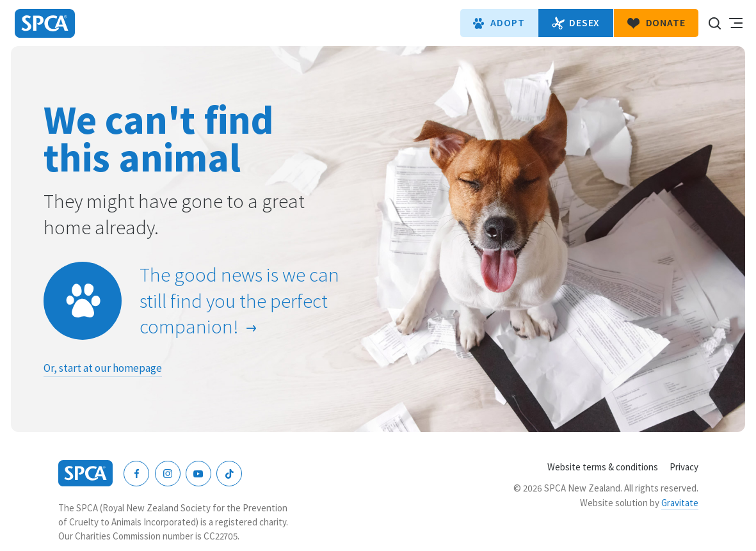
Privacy (684, 467)
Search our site (714, 23)
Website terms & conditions (603, 467)
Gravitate (680, 503)
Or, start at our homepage (103, 368)
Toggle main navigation (736, 23)
